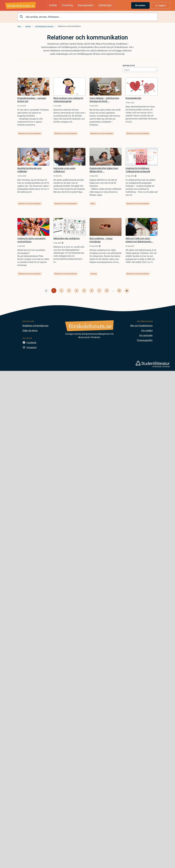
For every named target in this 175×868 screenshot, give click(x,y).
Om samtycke (146, 335)
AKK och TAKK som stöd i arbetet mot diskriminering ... (140, 240)
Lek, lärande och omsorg (44, 26)
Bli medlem (140, 5)
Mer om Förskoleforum (141, 326)
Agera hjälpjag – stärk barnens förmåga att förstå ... (104, 100)
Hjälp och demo (30, 330)
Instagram (32, 347)
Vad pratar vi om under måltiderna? (64, 170)
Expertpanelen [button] (86, 5)
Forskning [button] (67, 5)
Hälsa (93, 204)
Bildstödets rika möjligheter (67, 238)
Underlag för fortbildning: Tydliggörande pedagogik (138, 170)
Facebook (31, 342)
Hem (19, 26)
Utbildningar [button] (105, 5)
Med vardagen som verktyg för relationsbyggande (68, 100)
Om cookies (147, 330)
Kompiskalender (133, 98)
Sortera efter (129, 66)
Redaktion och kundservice (35, 326)
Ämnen (28, 26)
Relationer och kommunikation (30, 133)
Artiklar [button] (53, 5)
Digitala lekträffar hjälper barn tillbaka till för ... (104, 170)
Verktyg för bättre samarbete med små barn (31, 240)
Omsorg (94, 274)
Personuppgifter (145, 340)
